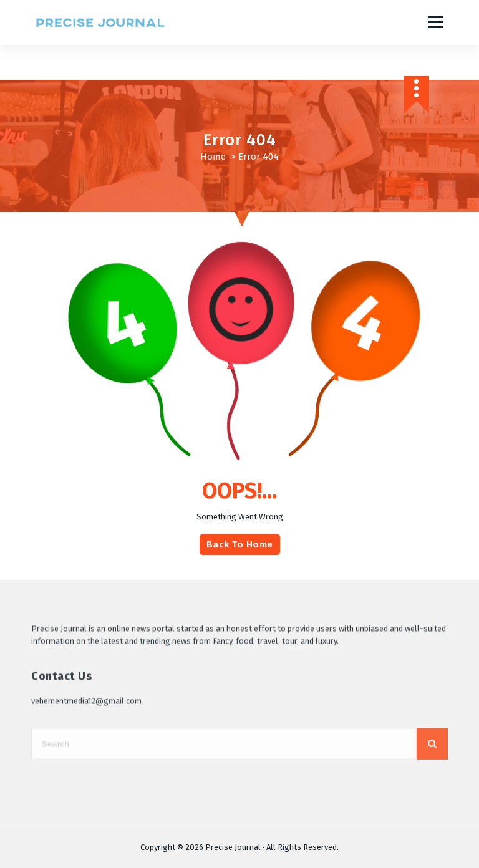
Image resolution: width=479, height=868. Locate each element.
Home (213, 157)
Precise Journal (233, 847)
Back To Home (240, 557)
